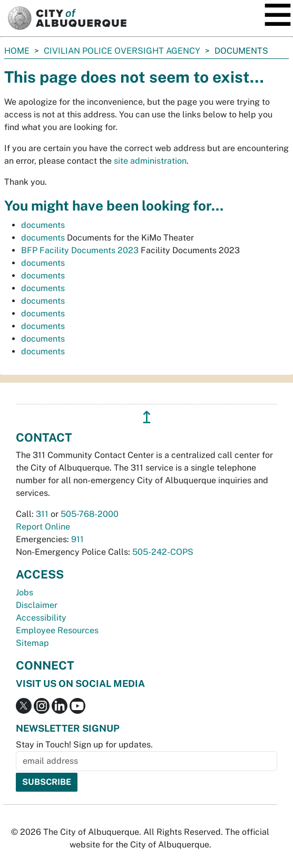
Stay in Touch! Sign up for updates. (84, 745)
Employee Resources (57, 630)
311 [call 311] (42, 514)
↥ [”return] (147, 417)
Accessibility (41, 618)
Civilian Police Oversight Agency (122, 51)
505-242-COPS (163, 552)
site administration (150, 161)
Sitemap (32, 643)
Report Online (43, 527)
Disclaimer (37, 605)
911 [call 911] (77, 539)
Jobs (25, 592)
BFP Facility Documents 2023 (80, 250)
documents (43, 225)
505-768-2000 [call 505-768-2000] (90, 514)
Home (17, 51)
